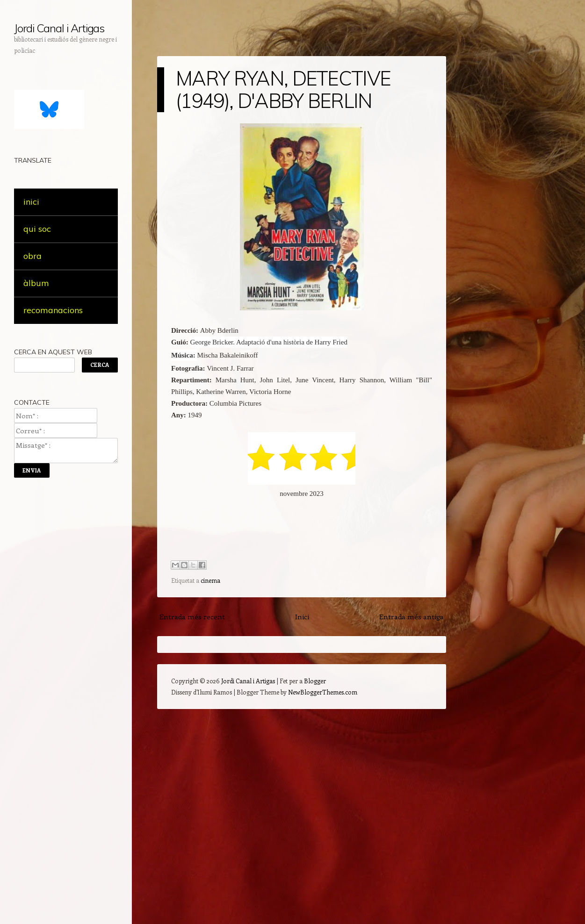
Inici (302, 616)
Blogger (315, 681)
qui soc (37, 229)
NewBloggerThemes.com (323, 692)
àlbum (36, 283)
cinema (210, 580)
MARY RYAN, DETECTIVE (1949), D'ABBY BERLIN (283, 90)
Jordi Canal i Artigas (59, 28)
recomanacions (53, 310)
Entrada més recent (192, 616)
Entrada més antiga (412, 616)
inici (31, 202)
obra (32, 256)
